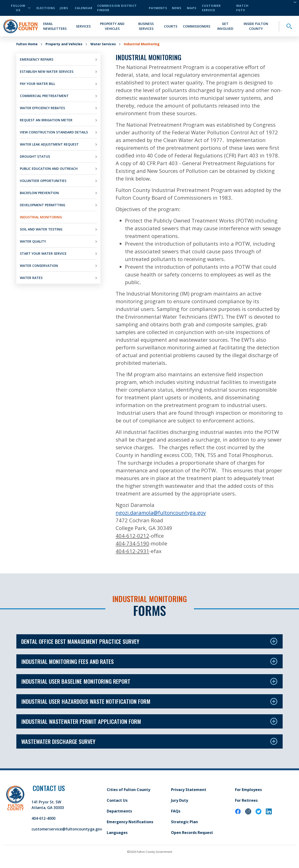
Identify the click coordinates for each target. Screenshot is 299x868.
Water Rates (31, 278)
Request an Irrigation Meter (46, 120)
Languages (117, 833)
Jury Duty (180, 800)
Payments (158, 8)
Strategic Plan (184, 822)
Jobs (64, 8)
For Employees (248, 790)
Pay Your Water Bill (37, 84)
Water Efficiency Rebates (42, 108)
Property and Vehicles (112, 26)
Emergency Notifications (130, 822)
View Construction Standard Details (54, 132)
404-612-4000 (43, 818)
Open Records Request (192, 833)
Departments (119, 811)
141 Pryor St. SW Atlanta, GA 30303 (48, 805)
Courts (171, 26)
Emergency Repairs (37, 59)
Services (83, 26)
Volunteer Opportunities (43, 181)
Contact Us (117, 800)
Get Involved (225, 26)
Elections (46, 8)
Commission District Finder (117, 8)
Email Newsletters (55, 26)
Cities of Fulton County (128, 790)
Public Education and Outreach (49, 169)
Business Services (146, 26)
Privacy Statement (189, 790)
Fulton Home (27, 44)
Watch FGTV (242, 8)
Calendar (84, 8)
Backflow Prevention (39, 193)
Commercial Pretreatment (44, 96)
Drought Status (35, 156)
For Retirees (246, 800)
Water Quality (33, 241)
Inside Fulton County (256, 26)
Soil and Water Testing (41, 229)
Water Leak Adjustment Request (49, 144)
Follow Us (21, 8)
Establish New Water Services (47, 71)
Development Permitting (43, 205)
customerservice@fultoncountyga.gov (67, 829)
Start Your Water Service (43, 253)
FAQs (176, 811)
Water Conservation (39, 266)
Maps (192, 8)
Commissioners (197, 26)
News (177, 8)
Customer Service (211, 8)
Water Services (103, 44)
